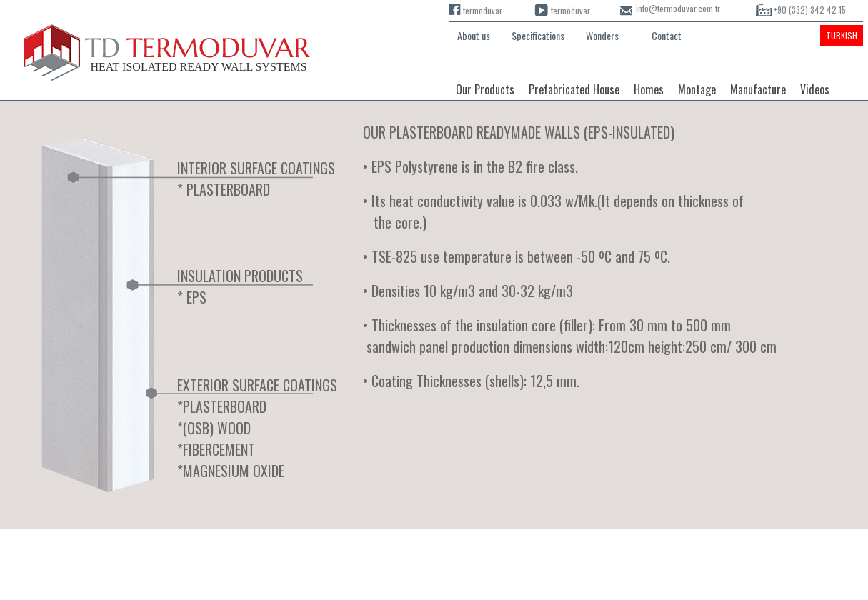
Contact (667, 35)
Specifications (538, 35)
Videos (815, 89)
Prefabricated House (574, 89)
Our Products (485, 89)
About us (474, 35)
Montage (697, 89)
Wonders (602, 35)
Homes (649, 89)
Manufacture (758, 89)
